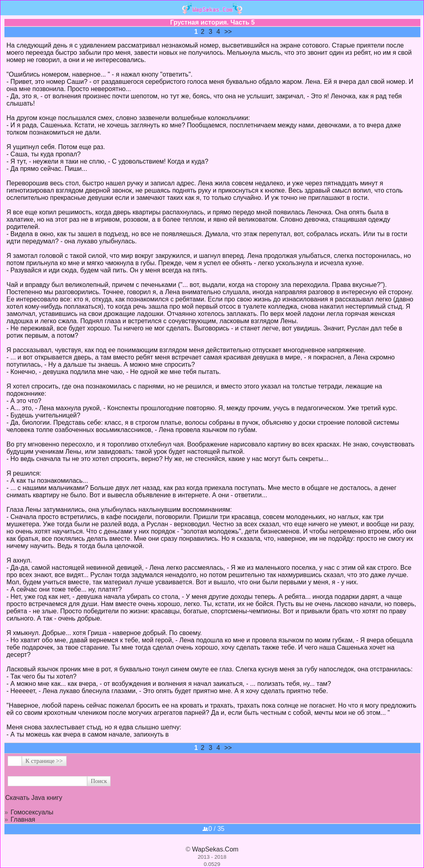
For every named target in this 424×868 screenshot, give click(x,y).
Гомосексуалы (32, 812)
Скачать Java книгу (34, 798)
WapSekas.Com (215, 849)
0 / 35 (213, 829)
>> (228, 32)
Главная (23, 819)
